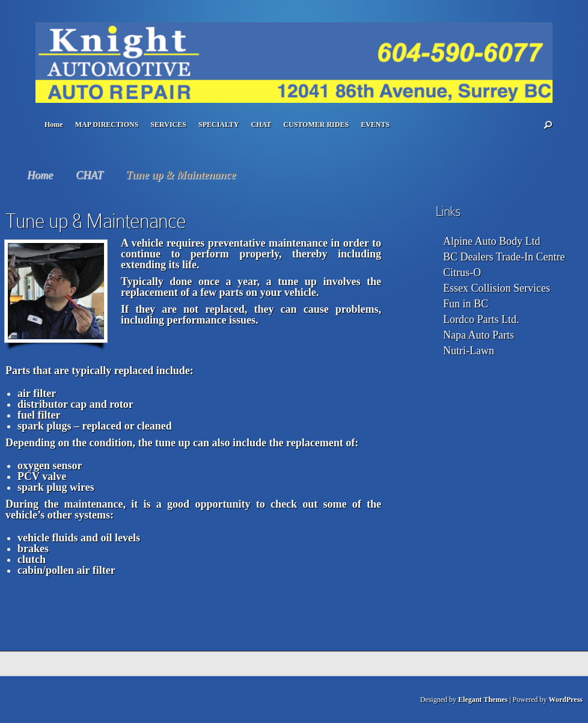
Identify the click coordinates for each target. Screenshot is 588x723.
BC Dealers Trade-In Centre (504, 257)
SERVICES (168, 125)
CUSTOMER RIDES (316, 125)
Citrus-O (462, 272)
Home (54, 125)
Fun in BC (466, 304)
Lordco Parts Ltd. (481, 319)
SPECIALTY (219, 125)
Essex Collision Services (497, 288)
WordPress (566, 700)
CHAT (262, 125)
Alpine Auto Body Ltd (492, 241)
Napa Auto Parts (479, 335)
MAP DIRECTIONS (107, 125)
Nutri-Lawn (469, 351)
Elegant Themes (483, 700)
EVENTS (375, 125)
